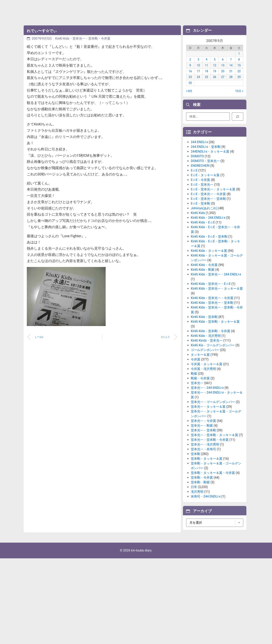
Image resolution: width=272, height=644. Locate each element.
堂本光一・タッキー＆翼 (208, 432)
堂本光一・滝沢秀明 (205, 470)
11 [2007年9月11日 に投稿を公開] (207, 70)
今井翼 (196, 385)
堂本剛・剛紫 (200, 508)
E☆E (194, 196)
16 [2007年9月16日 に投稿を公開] (190, 76)
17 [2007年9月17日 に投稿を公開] (198, 76)
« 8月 (189, 96)
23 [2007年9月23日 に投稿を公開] (190, 82)
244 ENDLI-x (199, 168)
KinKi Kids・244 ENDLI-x (208, 243)
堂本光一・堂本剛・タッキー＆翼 (214, 461)
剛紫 (194, 399)
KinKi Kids (198, 239)
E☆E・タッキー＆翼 (205, 201)
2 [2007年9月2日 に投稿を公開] (190, 64)
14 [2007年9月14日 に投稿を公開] (231, 70)
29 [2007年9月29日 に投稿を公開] (239, 82)
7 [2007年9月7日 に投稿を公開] (231, 64)
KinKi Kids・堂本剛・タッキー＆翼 (215, 347)
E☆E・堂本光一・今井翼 (208, 220)
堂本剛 (196, 480)
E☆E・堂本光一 (202, 210)
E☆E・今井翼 (200, 205)
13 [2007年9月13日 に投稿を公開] (223, 70)
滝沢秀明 (197, 517)
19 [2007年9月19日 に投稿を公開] (215, 76)
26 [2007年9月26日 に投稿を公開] (215, 82)
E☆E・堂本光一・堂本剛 (208, 224)
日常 (194, 513)
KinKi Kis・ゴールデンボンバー (213, 371)
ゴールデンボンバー (205, 376)
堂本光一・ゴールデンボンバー (213, 428)
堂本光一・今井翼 (203, 446)
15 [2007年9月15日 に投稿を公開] (239, 70)
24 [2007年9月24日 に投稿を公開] (198, 82)
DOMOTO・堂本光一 (205, 187)
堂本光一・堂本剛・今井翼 (210, 465)
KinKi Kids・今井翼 (204, 290)
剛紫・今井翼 (200, 404)
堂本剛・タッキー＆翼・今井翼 (213, 498)
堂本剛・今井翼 (202, 503)
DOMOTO (197, 182)
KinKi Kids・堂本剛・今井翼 (211, 357)
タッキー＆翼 (200, 380)
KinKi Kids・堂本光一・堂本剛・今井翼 (83, 38)
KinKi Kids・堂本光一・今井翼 (212, 324)
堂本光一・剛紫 (202, 451)
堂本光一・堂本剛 (203, 456)
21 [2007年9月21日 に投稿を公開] (231, 76)
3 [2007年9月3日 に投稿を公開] (198, 64)
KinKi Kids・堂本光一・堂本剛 (212, 328)
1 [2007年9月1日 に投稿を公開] (239, 59)
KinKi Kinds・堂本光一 (207, 366)
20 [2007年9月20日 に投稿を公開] (223, 76)
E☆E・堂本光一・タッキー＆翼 (213, 215)
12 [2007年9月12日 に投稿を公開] (215, 70)
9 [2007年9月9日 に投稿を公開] (190, 70)
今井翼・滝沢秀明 (203, 394)
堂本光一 (197, 409)
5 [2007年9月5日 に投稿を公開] (215, 64)
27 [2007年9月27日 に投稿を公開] (223, 82)
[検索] (238, 118)
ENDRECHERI (200, 191)
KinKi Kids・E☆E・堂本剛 (209, 262)
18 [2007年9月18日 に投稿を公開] (207, 76)
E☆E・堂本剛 (200, 229)
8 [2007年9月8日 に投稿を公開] (239, 64)
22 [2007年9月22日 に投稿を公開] (239, 76)
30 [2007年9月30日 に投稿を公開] (190, 88)
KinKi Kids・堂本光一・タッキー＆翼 (217, 314)
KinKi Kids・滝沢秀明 (206, 361)
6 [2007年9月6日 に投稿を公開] (223, 64)
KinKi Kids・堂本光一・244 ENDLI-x (216, 300)
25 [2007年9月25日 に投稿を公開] (207, 82)
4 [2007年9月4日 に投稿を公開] (207, 64)
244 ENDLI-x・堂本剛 (206, 172)
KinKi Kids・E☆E (203, 248)
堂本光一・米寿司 (203, 475)
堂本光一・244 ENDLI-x (207, 413)
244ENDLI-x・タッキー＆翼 (210, 177)
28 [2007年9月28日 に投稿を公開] (231, 82)
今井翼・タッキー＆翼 (207, 390)
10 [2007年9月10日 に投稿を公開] (198, 70)
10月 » (239, 96)
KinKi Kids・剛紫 (203, 295)
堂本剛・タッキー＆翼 (207, 484)
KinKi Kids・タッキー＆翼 (209, 276)
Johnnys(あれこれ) (204, 234)
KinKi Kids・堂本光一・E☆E (211, 309)
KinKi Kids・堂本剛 (204, 342)
